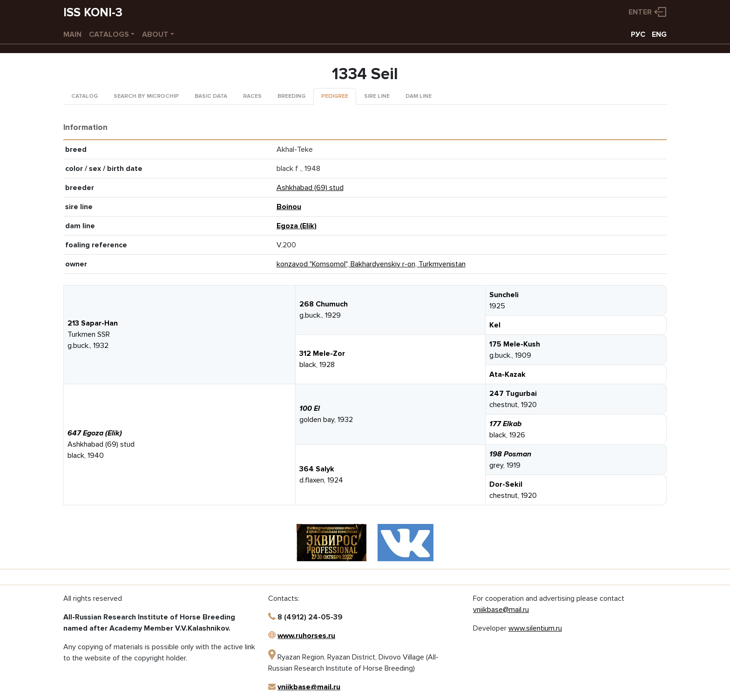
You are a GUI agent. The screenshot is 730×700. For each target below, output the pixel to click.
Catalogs (109, 34)
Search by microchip (146, 96)
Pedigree (335, 96)
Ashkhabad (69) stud (310, 188)
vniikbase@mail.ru (309, 687)
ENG (659, 34)
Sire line (377, 96)
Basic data (211, 96)
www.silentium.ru (535, 628)
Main (72, 34)
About (155, 34)
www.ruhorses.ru (306, 636)
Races (252, 96)
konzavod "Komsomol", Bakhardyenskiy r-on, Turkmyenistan (371, 264)
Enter (640, 12)
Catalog (84, 96)
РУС (638, 34)
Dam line (419, 96)
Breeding (291, 96)
